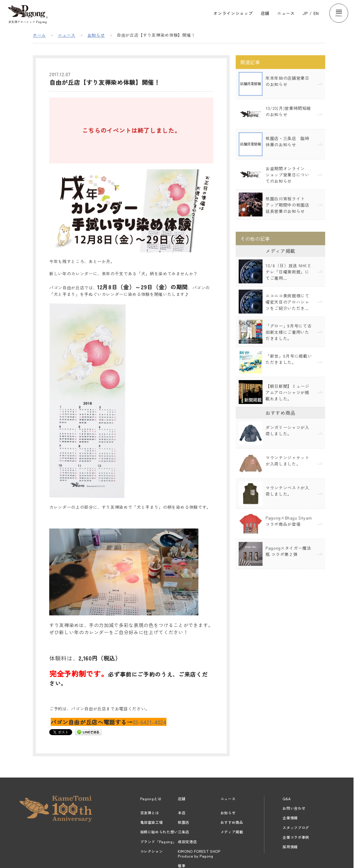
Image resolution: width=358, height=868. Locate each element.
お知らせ (96, 35)
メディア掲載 (232, 832)
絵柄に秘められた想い (159, 832)
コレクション (152, 851)
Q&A (287, 799)
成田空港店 (187, 842)
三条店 (183, 832)
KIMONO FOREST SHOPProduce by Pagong (199, 854)
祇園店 (183, 822)
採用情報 (290, 847)
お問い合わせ (294, 808)
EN (316, 13)
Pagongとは (151, 799)
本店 (182, 813)
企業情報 (290, 818)
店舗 (265, 13)
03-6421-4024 (150, 722)
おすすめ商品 (232, 822)
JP (305, 13)
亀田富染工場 (152, 822)
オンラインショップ (233, 13)
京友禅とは (150, 813)
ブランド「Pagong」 (158, 842)
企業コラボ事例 (296, 837)
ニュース (286, 13)
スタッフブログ (296, 828)
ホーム (39, 35)
